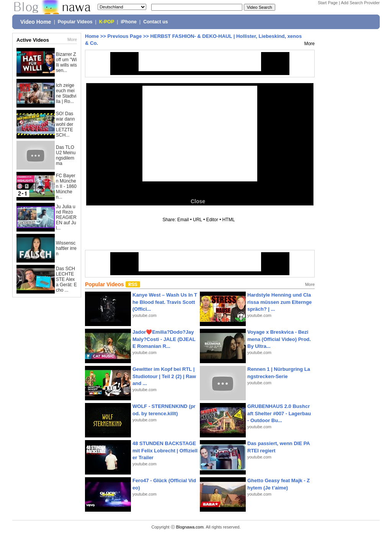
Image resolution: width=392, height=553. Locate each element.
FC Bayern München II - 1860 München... (66, 186)
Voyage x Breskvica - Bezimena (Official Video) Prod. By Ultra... (279, 339)
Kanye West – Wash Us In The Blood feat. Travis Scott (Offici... (165, 302)
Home (92, 36)
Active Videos (33, 40)
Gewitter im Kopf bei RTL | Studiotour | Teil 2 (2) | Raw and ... (164, 376)
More (72, 39)
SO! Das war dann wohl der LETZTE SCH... (65, 124)
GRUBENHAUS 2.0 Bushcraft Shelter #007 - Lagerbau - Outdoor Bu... (279, 413)
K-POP (107, 22)
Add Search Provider (361, 3)
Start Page (328, 3)
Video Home (36, 22)
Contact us (156, 22)
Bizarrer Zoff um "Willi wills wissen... (66, 62)
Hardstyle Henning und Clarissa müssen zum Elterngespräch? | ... (279, 302)
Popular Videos (75, 22)
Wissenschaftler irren (66, 248)
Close (198, 201)
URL (198, 220)
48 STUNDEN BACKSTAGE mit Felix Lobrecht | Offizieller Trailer (165, 450)
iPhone (129, 22)
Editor (212, 220)
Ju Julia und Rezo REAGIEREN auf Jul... (66, 217)
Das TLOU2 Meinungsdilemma (66, 155)
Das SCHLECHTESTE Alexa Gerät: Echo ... (66, 279)
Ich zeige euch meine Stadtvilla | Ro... (66, 93)
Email (183, 220)
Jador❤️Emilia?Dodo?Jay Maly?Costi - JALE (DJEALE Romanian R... (164, 339)
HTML (229, 220)
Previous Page (125, 36)
